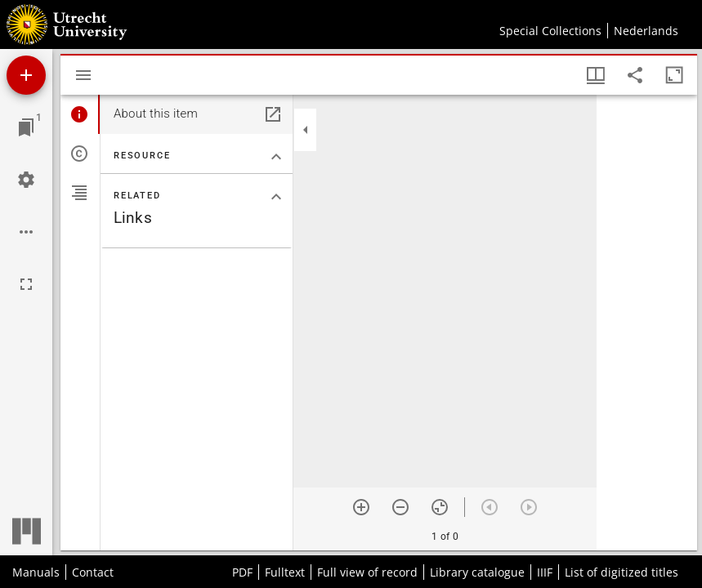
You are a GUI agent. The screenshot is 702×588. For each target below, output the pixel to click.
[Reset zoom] (440, 507)
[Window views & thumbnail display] (596, 75)
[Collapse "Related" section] (276, 197)
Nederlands (646, 31)
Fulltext (285, 572)
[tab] (80, 114)
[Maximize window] (674, 75)
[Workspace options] (26, 232)
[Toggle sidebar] (83, 75)
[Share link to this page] (635, 75)
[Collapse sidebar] (306, 130)
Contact (93, 572)
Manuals (36, 572)
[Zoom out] (400, 507)
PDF (242, 572)
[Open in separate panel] (273, 114)
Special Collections (550, 31)
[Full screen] (26, 284)
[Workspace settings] (26, 180)
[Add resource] (26, 75)
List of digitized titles (622, 572)
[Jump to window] (26, 127)
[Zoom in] (361, 507)
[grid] (647, 323)
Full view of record (367, 572)
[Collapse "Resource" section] (276, 157)
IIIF (545, 572)
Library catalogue (477, 572)
